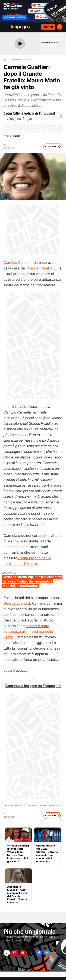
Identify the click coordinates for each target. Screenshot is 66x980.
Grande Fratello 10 (41, 268)
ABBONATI (48, 27)
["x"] (31, 953)
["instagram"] (15, 953)
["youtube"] (23, 953)
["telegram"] (47, 953)
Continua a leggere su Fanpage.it (33, 686)
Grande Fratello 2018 (51, 805)
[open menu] (4, 27)
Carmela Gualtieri (18, 263)
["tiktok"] (7, 953)
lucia (17, 136)
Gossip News (31, 805)
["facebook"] (39, 953)
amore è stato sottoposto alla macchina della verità (28, 631)
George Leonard (17, 603)
